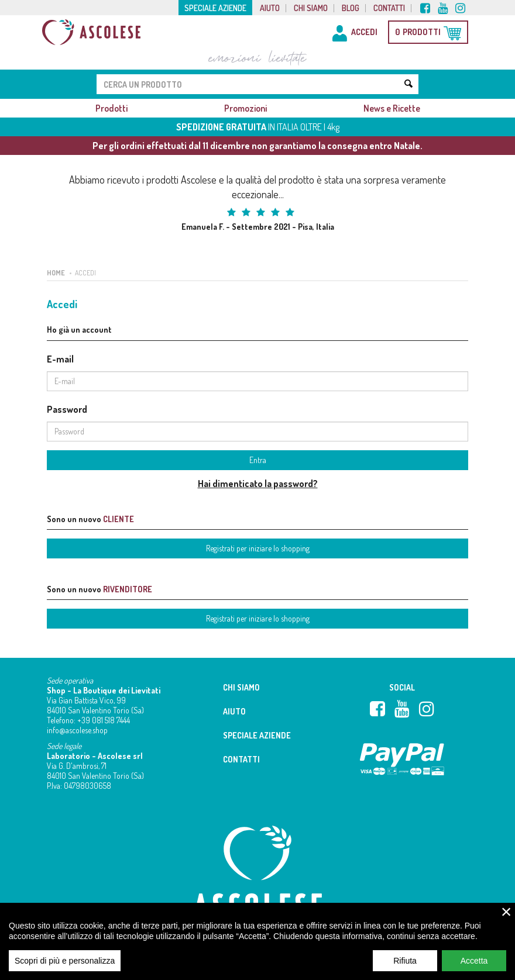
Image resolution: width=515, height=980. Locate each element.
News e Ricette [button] (392, 108)
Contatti (389, 8)
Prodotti (111, 108)
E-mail (60, 359)
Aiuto (270, 8)
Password (67, 409)
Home (56, 273)
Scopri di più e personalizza (65, 968)
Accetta (474, 968)
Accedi (85, 273)
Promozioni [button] (246, 108)
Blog (351, 8)
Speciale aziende (215, 8)
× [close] (507, 919)
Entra (258, 460)
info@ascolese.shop (77, 730)
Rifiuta (405, 968)
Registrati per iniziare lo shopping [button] (258, 548)
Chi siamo (311, 8)
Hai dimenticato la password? (258, 484)
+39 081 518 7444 (104, 720)
